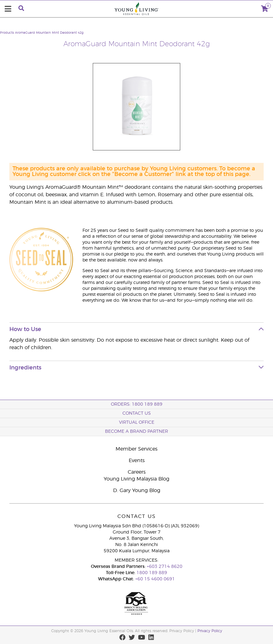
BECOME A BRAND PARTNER (136, 432)
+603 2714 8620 (165, 567)
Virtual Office (137, 422)
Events (137, 461)
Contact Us (137, 413)
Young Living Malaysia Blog (136, 479)
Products (7, 33)
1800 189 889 (151, 573)
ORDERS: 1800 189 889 (137, 404)
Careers (137, 472)
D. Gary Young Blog (137, 490)
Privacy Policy (210, 631)
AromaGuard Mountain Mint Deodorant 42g (49, 33)
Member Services (136, 449)
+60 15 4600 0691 (155, 579)
